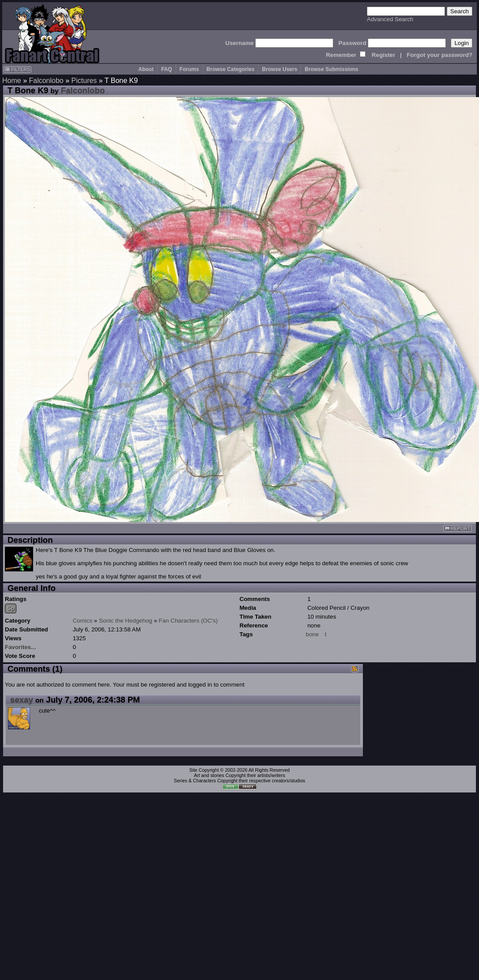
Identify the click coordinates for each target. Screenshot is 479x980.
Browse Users (279, 69)
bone (313, 634)
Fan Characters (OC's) (189, 621)
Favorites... (20, 647)
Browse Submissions (331, 69)
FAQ (167, 69)
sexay (22, 700)
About (146, 69)
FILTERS (17, 69)
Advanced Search (390, 19)
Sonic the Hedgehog (126, 621)
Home (12, 81)
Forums (189, 69)
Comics (83, 621)
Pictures (84, 81)
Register (383, 55)
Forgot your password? (439, 55)
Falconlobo (46, 81)
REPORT (457, 528)
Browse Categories (231, 69)
